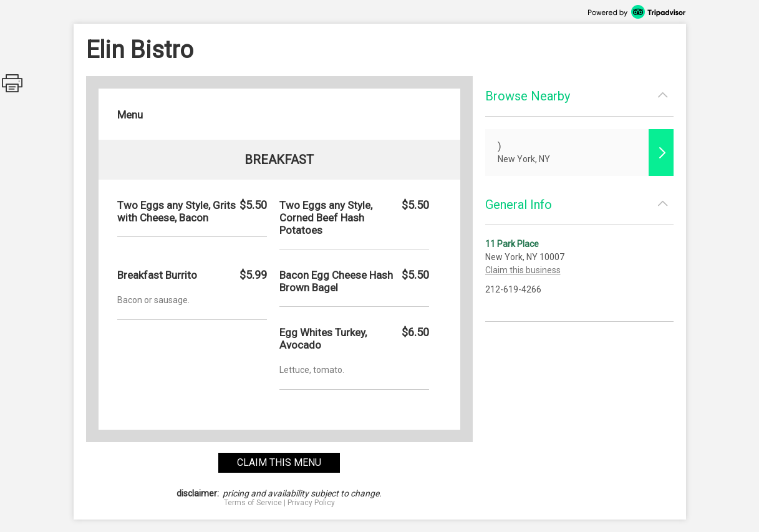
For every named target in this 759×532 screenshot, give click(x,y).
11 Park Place (512, 244)
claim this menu (279, 462)
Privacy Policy (311, 503)
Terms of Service (253, 503)
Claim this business (523, 270)
